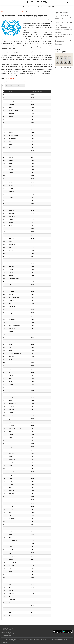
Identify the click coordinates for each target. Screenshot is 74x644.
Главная (3, 12)
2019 (3, 86)
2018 (7, 86)
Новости (30, 7)
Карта (23, 86)
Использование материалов (34, 628)
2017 (11, 86)
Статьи (22, 7)
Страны (24, 12)
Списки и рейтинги (17, 12)
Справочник (50, 7)
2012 (19, 86)
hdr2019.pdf (11, 78)
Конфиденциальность (49, 628)
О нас (24, 628)
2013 (15, 86)
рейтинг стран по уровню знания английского (24, 82)
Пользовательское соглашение (64, 628)
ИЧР (33, 38)
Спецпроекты (39, 7)
